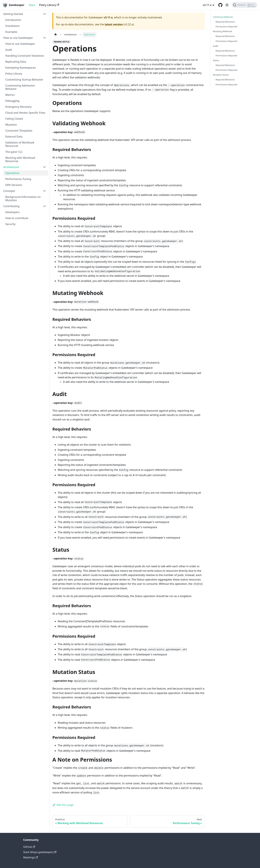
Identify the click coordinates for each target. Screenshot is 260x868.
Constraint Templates (19, 131)
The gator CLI (14, 152)
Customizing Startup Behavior (24, 80)
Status (216, 60)
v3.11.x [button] (207, 5)
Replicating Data (16, 62)
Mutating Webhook (222, 31)
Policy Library (49, 5)
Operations (12, 173)
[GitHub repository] (220, 5)
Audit (9, 50)
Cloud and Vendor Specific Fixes (25, 113)
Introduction (13, 20)
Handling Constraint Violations (25, 56)
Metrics (10, 95)
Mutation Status (221, 75)
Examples (11, 32)
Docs (32, 5)
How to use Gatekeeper (18, 38)
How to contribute (17, 218)
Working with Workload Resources (20, 159)
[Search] (244, 5)
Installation (13, 26)
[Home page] (56, 35)
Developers (12, 212)
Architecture (11, 167)
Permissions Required (226, 27)
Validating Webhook (223, 17)
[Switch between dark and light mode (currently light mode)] (227, 5)
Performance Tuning (18, 179)
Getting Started (13, 14)
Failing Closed (14, 119)
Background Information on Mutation (23, 199)
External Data (14, 137)
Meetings (31, 857)
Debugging (12, 101)
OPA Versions (14, 185)
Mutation (11, 125)
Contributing (11, 206)
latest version (114, 24)
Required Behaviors (225, 22)
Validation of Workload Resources (20, 144)
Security (10, 224)
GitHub (29, 847)
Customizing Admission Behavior (20, 87)
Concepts (9, 191)
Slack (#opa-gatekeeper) (40, 852)
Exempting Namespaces (21, 68)
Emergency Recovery (18, 107)
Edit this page (63, 805)
